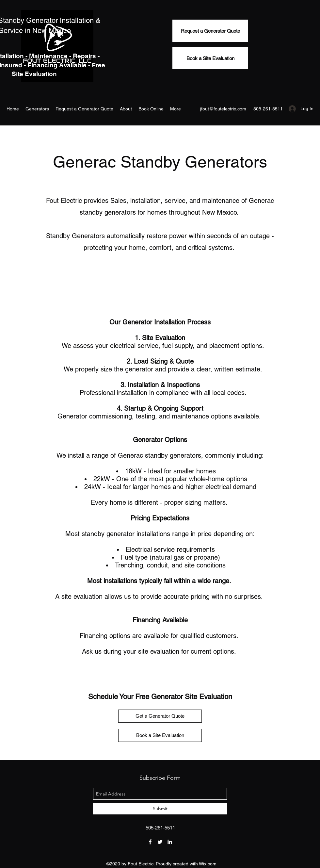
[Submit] (160, 809)
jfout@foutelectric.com (223, 109)
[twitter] (160, 842)
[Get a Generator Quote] (160, 716)
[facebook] (150, 842)
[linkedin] (170, 842)
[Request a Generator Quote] (210, 31)
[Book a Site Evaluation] (210, 58)
